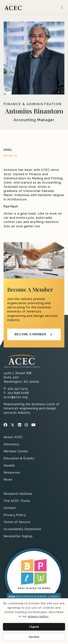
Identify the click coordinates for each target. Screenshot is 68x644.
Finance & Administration (33, 104)
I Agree (34, 627)
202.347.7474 (18, 389)
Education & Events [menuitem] (19, 459)
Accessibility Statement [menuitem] (22, 529)
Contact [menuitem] (10, 508)
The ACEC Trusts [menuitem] (17, 501)
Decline (34, 637)
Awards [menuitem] (9, 466)
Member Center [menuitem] (16, 451)
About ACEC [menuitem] (13, 437)
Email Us (10, 156)
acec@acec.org (16, 397)
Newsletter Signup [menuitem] (18, 536)
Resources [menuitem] (12, 473)
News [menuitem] (8, 480)
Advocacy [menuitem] (11, 444)
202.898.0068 (18, 393)
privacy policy (38, 616)
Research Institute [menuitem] (18, 494)
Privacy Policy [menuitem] (15, 515)
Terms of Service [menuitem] (17, 522)
